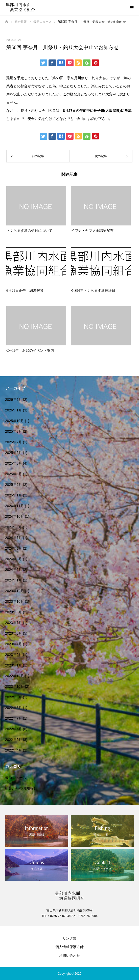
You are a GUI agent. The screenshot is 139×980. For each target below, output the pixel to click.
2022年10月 (15, 686)
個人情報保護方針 (69, 947)
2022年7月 (14, 718)
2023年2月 (14, 655)
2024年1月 (14, 580)
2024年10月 (15, 516)
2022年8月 (14, 708)
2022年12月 (15, 676)
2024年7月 (14, 538)
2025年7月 (14, 442)
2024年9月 (14, 527)
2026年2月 (14, 400)
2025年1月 (14, 495)
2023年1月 (14, 665)
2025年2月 (14, 485)
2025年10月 (15, 421)
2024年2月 (14, 570)
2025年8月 (14, 431)
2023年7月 (14, 623)
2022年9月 (14, 697)
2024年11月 (15, 506)
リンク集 (69, 938)
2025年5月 (14, 463)
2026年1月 (14, 410)
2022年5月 (14, 740)
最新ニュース (16, 778)
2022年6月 (14, 729)
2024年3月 (14, 559)
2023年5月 (14, 633)
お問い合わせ (69, 955)
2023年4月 (14, 644)
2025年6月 (14, 453)
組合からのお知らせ (21, 788)
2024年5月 (14, 548)
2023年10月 (15, 601)
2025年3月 (14, 474)
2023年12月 (15, 591)
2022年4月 (14, 750)
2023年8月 (14, 612)
